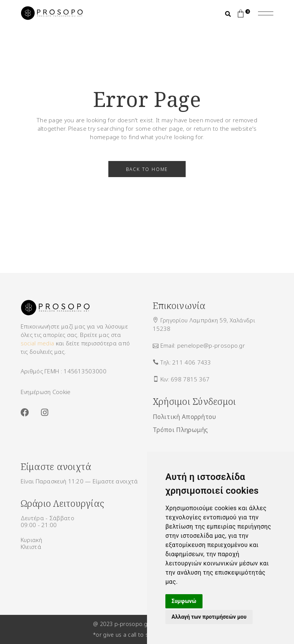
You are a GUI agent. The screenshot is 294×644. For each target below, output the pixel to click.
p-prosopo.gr (132, 624)
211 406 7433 (192, 362)
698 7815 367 (190, 379)
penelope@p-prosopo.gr (211, 345)
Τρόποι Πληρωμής (180, 430)
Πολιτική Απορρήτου (185, 417)
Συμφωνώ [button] (184, 601)
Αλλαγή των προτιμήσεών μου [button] (209, 617)
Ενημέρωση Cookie (46, 392)
